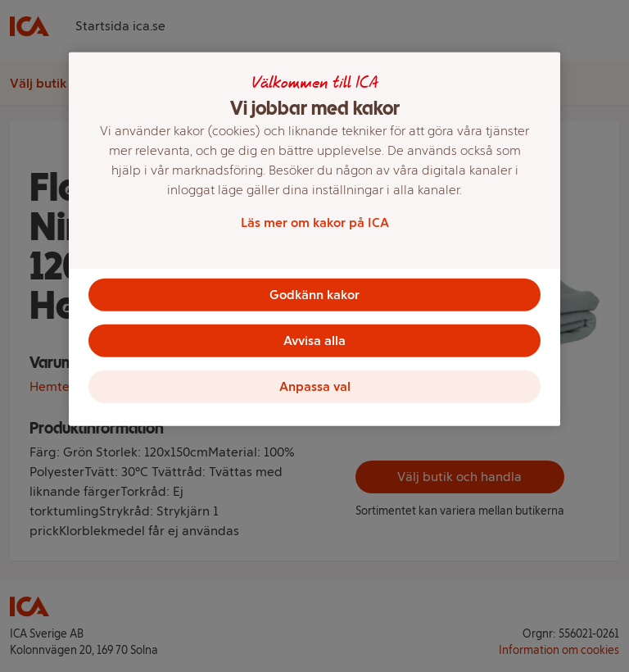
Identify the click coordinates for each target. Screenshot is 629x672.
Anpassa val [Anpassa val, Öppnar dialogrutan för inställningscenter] (315, 386)
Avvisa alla (314, 341)
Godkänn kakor (314, 295)
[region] (314, 239)
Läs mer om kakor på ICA (315, 222)
